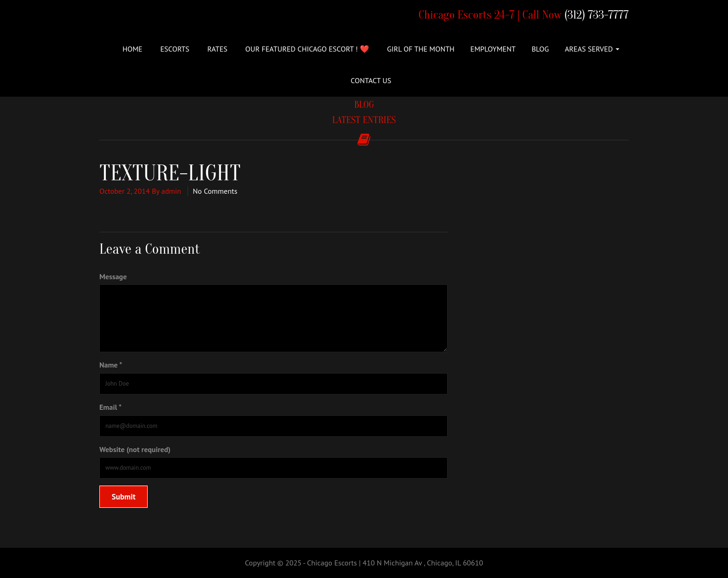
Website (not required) (135, 449)
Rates (216, 49)
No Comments (215, 191)
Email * (110, 407)
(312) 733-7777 (596, 15)
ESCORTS (174, 49)
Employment (493, 49)
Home (133, 49)
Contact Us (371, 80)
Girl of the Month (420, 49)
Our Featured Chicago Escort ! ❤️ (306, 49)
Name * (111, 365)
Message (113, 276)
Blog (540, 49)
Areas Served (592, 49)
